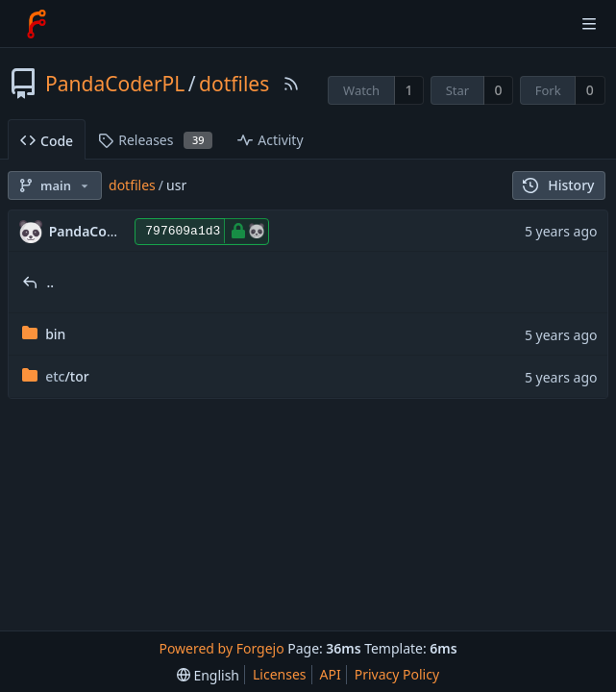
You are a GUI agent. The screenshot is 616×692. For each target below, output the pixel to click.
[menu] (208, 675)
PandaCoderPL (115, 84)
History (559, 185)
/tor (67, 376)
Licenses (280, 674)
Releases (155, 140)
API (331, 674)
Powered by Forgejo (221, 648)
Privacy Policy (397, 674)
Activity (270, 140)
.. (51, 282)
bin (55, 334)
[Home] (37, 24)
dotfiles (234, 84)
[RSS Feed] (291, 84)
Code (47, 141)
